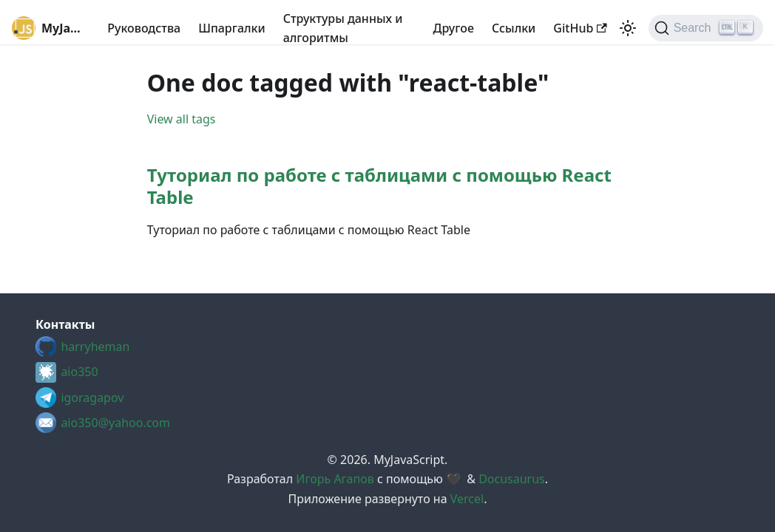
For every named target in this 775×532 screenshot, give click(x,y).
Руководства (144, 28)
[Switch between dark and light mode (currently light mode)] (628, 28)
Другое (454, 28)
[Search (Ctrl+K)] (706, 28)
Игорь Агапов (335, 479)
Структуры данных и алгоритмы (343, 28)
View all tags (182, 119)
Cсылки (514, 28)
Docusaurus (512, 479)
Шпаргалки (232, 28)
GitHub (580, 28)
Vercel (467, 499)
